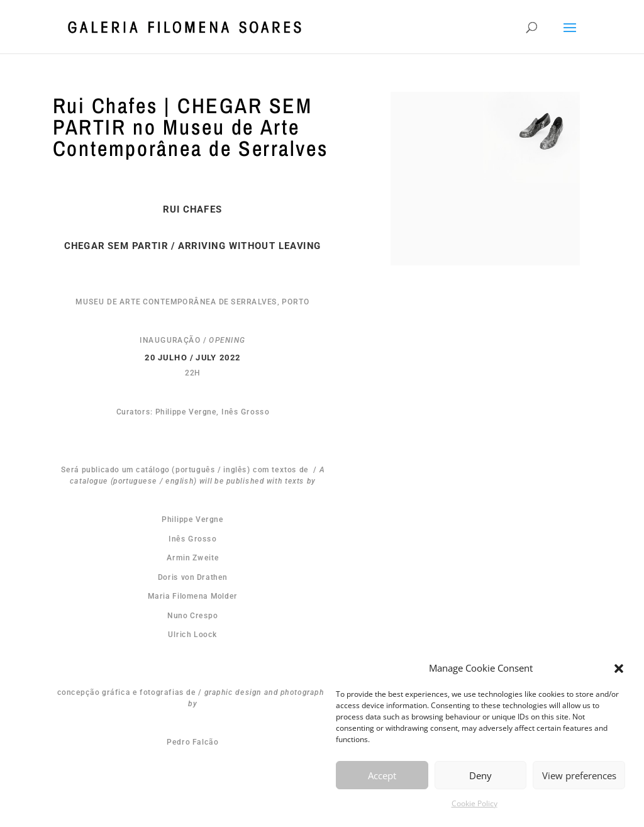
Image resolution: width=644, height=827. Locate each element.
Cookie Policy (475, 803)
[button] (619, 669)
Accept (382, 775)
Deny (480, 775)
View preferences (579, 775)
